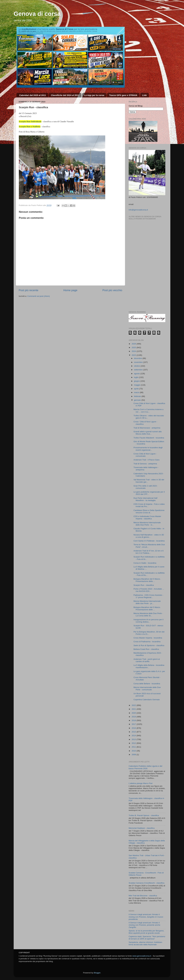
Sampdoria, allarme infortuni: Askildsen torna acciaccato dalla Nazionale (145, 943)
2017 (134, 724)
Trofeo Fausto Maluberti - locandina (149, 438)
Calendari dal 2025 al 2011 (33, 95)
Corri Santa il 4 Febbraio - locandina (149, 541)
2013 (134, 739)
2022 (134, 705)
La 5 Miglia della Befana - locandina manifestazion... (149, 666)
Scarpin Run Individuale (30, 121)
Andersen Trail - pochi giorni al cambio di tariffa (147, 660)
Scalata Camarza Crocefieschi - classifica (146, 883)
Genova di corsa (37, 14)
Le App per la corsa (94, 95)
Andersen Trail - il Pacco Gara (146, 460)
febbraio (138, 396)
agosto (137, 374)
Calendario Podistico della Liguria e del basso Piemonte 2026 (145, 767)
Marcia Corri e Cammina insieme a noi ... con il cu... (148, 411)
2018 (134, 720)
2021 (134, 709)
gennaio (138, 400)
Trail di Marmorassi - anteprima (147, 428)
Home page (70, 290)
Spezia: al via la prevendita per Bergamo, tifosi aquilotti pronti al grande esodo (146, 932)
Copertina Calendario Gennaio (147, 700)
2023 (134, 355)
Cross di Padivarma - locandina (147, 642)
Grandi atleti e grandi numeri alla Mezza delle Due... (148, 433)
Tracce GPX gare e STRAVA (123, 95)
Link (145, 95)
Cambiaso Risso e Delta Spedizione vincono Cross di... (149, 511)
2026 (134, 344)
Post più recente (29, 290)
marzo (137, 392)
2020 (134, 713)
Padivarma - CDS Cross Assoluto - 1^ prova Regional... (148, 596)
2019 (134, 717)
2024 (134, 351)
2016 (134, 728)
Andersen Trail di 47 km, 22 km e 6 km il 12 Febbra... (149, 552)
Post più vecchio (112, 290)
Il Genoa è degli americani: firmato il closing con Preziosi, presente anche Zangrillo (144, 925)
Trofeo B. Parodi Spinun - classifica (144, 815)
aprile (137, 389)
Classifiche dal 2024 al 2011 (65, 95)
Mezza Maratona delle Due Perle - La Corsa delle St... (148, 614)
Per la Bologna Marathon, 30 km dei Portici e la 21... (149, 633)
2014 (134, 736)
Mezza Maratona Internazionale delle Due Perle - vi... (147, 524)
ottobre (137, 366)
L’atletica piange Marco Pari (141, 783)
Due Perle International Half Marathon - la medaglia (145, 499)
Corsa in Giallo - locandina (145, 563)
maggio (137, 385)
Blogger (97, 973)
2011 (134, 747)
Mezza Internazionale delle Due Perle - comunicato (147, 688)
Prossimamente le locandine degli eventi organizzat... (148, 449)
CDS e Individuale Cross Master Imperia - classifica (147, 517)
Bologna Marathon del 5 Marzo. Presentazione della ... (147, 580)
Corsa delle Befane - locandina (147, 684)
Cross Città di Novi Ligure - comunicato (145, 455)
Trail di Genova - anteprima (145, 464)
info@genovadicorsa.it (138, 210)
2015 (134, 732)
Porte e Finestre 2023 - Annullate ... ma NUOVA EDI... (149, 590)
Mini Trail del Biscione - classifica (143, 896)
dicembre (138, 358)
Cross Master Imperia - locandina (148, 638)
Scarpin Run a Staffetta (30, 127)
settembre (139, 370)
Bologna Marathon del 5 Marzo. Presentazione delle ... (147, 608)
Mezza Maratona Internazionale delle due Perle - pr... (147, 602)
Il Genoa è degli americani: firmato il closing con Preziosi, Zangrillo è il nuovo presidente (146, 917)
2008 (134, 755)
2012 (134, 743)
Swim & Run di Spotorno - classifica (149, 645)
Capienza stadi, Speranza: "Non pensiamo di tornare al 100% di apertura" (147, 938)
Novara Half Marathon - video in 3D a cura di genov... (149, 536)
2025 (134, 348)
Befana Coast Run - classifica (146, 649)
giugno (137, 381)
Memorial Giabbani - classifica (142, 828)
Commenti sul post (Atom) (39, 296)
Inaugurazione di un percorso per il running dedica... (148, 621)
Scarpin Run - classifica (144, 585)
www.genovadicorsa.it (142, 956)
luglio (136, 377)
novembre (139, 362)
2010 (134, 751)
